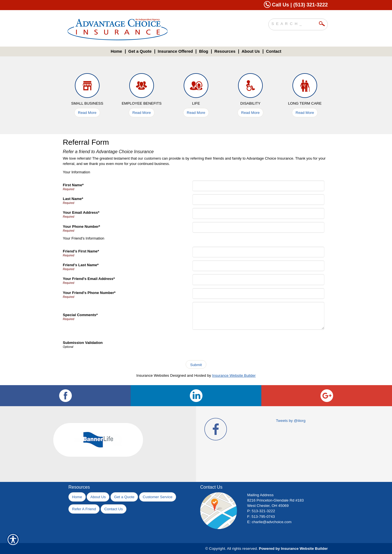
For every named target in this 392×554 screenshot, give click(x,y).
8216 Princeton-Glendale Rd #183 (276, 500)
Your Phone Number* (81, 227)
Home (77, 497)
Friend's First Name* (81, 251)
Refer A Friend (84, 509)
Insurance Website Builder (234, 375)
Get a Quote (124, 497)
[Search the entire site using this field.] (294, 23)
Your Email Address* (81, 212)
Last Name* (73, 199)
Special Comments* (80, 315)
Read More (87, 113)
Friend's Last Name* (81, 265)
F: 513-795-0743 (261, 517)
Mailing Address (260, 495)
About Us (98, 497)
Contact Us (114, 509)
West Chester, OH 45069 (268, 506)
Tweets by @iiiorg (291, 421)
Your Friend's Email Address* (89, 279)
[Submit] (196, 364)
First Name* (73, 185)
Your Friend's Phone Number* (89, 293)
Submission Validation (83, 343)
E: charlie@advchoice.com (269, 522)
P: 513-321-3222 (261, 511)
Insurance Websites (153, 375)
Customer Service (158, 497)
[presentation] (236, 344)
